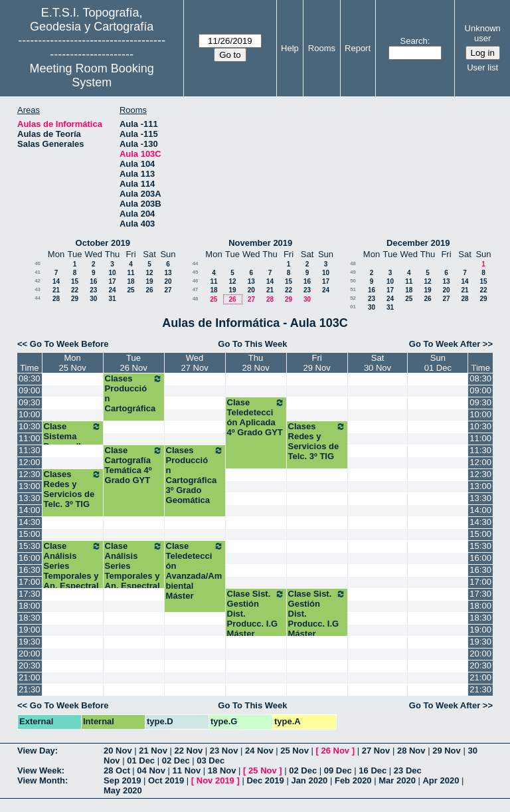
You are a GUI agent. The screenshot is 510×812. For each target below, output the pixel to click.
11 (130, 273)
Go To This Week (252, 344)
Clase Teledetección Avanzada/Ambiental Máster (195, 571)
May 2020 (123, 790)
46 (196, 281)
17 (112, 281)
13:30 (30, 498)
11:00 (30, 438)
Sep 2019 (122, 780)
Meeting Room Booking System (92, 75)
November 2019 (260, 243)
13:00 (30, 486)
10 (112, 273)
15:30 (30, 546)
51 (353, 289)
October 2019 (103, 243)
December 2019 (418, 243)
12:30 (30, 474)
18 (130, 281)
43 (38, 289)
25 (130, 290)
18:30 (30, 618)
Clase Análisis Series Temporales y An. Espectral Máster (73, 571)
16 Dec (373, 770)
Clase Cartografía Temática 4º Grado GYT (134, 465)
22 (75, 290)
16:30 (30, 570)
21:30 (30, 689)
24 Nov (259, 751)
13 (168, 273)
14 (56, 281)
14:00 (30, 510)
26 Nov (335, 751)
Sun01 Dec (438, 363)
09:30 (30, 402)
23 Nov (224, 751)
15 (75, 281)
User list (482, 67)
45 (196, 272)
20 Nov (118, 751)
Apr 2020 (441, 780)
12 (149, 273)
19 (149, 281)
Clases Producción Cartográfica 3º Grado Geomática (195, 475)
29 (75, 299)
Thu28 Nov (255, 363)
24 (112, 290)
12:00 (30, 462)
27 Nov (376, 751)
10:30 (30, 426)
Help (290, 48)
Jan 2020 (309, 780)
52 (353, 298)
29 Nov (447, 751)
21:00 (30, 677)
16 (93, 281)
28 (56, 299)
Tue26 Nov (133, 363)
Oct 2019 (166, 780)
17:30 (30, 594)
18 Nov (222, 770)
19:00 (30, 630)
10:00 (30, 414)
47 (196, 289)
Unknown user (483, 33)
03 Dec (211, 761)
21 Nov (153, 751)
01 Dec (141, 761)
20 (168, 281)
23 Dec (408, 770)
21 (56, 290)
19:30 (30, 642)
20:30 (30, 665)
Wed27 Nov (194, 363)
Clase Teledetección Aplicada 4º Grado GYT (256, 417)
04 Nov (151, 770)
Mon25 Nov (72, 363)
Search (414, 41)
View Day (36, 751)
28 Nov (411, 751)
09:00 (30, 390)
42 (38, 281)
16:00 (30, 558)
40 (38, 263)
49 (353, 272)
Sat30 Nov (378, 363)
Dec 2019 (265, 780)
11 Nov (187, 770)
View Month (41, 780)
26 (149, 290)
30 (93, 299)
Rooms (322, 48)
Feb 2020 (353, 780)
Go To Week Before (69, 344)
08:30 (30, 378)
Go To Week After (445, 344)
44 (38, 298)
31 (112, 299)
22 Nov (189, 751)
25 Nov (295, 751)
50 (353, 281)
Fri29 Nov (316, 363)
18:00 (30, 606)
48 (196, 299)
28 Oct (117, 770)
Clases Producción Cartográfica (134, 393)
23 (93, 290)
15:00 (30, 534)
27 (168, 290)
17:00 (30, 582)
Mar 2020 (397, 780)
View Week (40, 770)
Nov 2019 (215, 780)
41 (38, 272)
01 (353, 307)
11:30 (30, 450)
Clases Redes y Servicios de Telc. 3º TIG (317, 441)
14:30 (30, 522)
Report (358, 48)
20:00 (30, 654)
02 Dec (176, 761)
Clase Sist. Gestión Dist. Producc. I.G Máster (256, 614)
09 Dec (338, 770)
